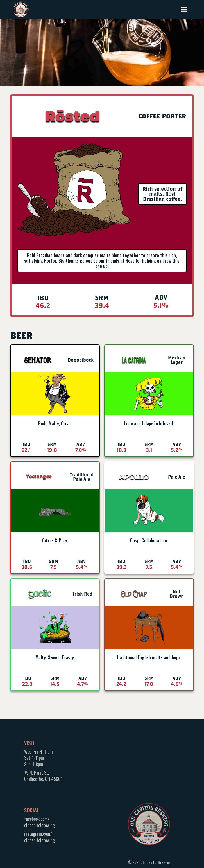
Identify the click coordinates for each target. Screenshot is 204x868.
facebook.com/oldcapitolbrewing (39, 822)
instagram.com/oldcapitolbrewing (39, 837)
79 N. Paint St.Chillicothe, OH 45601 (43, 776)
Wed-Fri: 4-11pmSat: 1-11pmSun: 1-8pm (38, 758)
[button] (184, 9)
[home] (21, 9)
